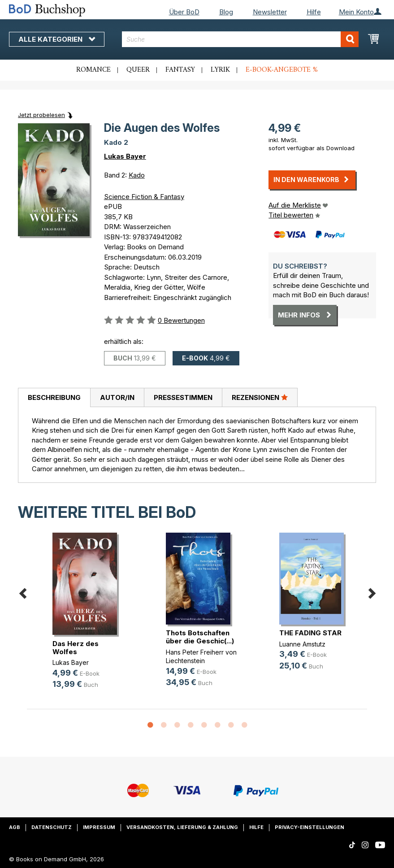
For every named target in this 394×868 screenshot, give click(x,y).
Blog (226, 12)
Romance (93, 70)
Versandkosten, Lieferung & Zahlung (182, 827)
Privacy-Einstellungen (310, 827)
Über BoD (184, 12)
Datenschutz (52, 827)
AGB (15, 827)
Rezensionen (260, 397)
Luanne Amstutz (302, 644)
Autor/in (117, 397)
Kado (137, 175)
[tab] (54, 398)
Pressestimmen (183, 397)
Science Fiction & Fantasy (144, 197)
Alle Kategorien (57, 39)
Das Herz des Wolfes (76, 648)
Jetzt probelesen (41, 115)
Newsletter (270, 12)
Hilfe (314, 12)
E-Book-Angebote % (282, 70)
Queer (138, 70)
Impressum (99, 827)
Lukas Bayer (125, 156)
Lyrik (220, 70)
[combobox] (240, 39)
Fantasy (180, 70)
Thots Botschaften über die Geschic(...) (200, 637)
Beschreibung (54, 397)
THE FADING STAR (310, 633)
